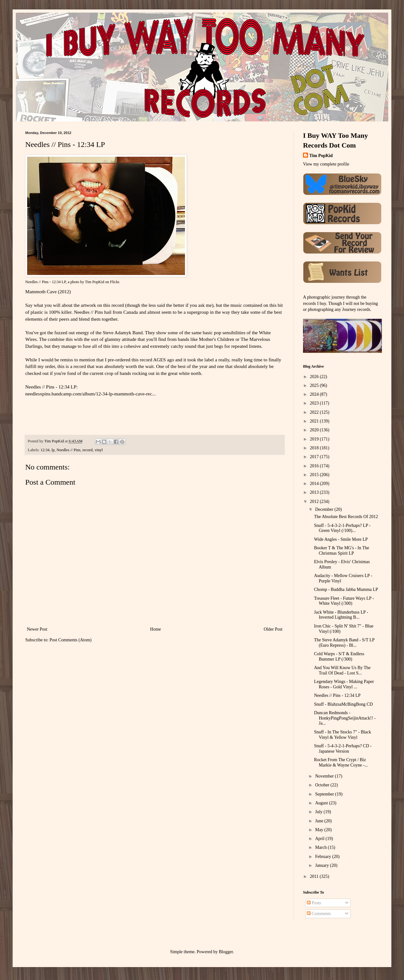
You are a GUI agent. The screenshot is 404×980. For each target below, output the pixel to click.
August (322, 803)
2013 (315, 492)
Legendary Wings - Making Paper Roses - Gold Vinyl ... (344, 684)
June (320, 821)
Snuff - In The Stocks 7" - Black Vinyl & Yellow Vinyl (343, 735)
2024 (315, 394)
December (325, 509)
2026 (315, 377)
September (325, 794)
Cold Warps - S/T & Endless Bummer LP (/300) (339, 656)
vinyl (99, 450)
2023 (315, 403)
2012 (315, 502)
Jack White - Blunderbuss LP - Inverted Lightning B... (341, 615)
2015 (315, 475)
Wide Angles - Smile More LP (341, 539)
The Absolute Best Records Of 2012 (346, 517)
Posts (314, 903)
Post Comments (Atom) (71, 640)
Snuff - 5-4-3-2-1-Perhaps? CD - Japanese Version (343, 749)
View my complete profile (326, 164)
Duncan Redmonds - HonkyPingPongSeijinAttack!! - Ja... (345, 718)
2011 (315, 876)
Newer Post (37, 629)
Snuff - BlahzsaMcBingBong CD (343, 704)
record (87, 450)
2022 (315, 412)
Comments (319, 914)
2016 (315, 466)
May (320, 830)
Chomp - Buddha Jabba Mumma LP (346, 589)
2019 (315, 439)
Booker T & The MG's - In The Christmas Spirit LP (342, 551)
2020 (315, 430)
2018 (315, 448)
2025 (315, 385)
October (323, 785)
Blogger (226, 952)
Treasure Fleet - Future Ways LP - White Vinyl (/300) (344, 601)
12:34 (45, 450)
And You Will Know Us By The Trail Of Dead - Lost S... (342, 670)
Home (156, 629)
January (322, 865)
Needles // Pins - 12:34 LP (45, 282)
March (321, 847)
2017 (315, 457)
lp (53, 450)
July (319, 812)
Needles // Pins (68, 450)
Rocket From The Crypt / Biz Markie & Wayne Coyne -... (341, 762)
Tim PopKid (95, 282)
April (320, 839)
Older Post (273, 629)
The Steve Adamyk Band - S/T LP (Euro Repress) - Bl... (344, 643)
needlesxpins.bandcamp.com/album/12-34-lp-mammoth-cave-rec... (90, 394)
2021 (315, 421)
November (325, 776)
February (324, 857)
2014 (315, 484)
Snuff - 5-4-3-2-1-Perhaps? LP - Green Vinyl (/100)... (342, 528)
